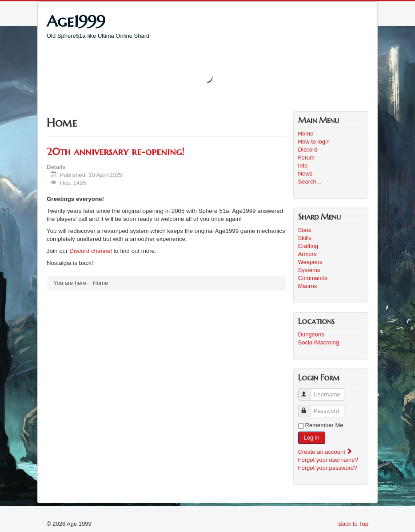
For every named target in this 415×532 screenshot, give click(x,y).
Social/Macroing (319, 342)
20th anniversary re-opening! (115, 152)
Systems (309, 270)
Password (309, 407)
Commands (313, 278)
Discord (308, 150)
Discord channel (91, 251)
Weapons (310, 262)
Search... (310, 182)
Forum (307, 158)
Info (303, 166)
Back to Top (353, 524)
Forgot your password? (328, 468)
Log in (312, 438)
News (305, 174)
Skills (305, 238)
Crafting (308, 246)
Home (306, 134)
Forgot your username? (328, 460)
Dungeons (311, 334)
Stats (305, 230)
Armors (307, 254)
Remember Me (324, 425)
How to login (314, 142)
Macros (308, 286)
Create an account (326, 452)
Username (309, 391)
